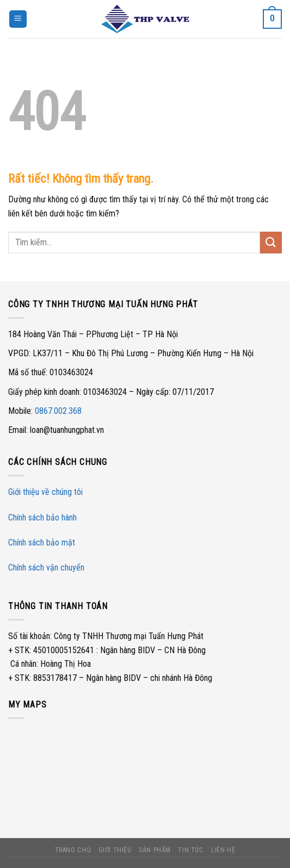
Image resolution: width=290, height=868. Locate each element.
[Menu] (18, 19)
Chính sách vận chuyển (46, 568)
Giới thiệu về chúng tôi (45, 492)
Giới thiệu (115, 850)
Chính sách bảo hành (42, 517)
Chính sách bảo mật (42, 542)
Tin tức (191, 850)
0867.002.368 (58, 411)
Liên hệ (223, 850)
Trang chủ (73, 850)
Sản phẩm (155, 850)
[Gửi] (271, 242)
